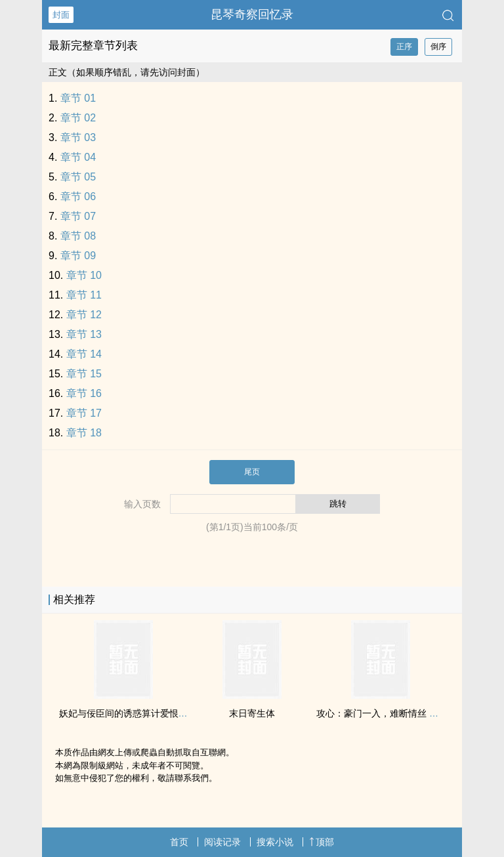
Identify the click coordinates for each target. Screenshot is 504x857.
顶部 (322, 842)
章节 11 (84, 295)
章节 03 (78, 137)
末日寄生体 (252, 713)
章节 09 (78, 256)
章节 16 (84, 393)
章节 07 (78, 216)
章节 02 (78, 118)
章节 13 (84, 334)
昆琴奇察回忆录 (252, 14)
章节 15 (84, 374)
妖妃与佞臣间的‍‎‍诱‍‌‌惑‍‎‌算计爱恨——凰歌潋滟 (146, 713)
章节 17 (84, 413)
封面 (61, 15)
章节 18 (84, 433)
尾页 (252, 472)
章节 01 (78, 98)
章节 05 (78, 177)
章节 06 (78, 197)
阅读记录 (222, 842)
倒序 (438, 47)
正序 (404, 47)
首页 (179, 842)
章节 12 (84, 315)
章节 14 (84, 354)
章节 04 (78, 157)
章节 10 (84, 275)
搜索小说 (275, 842)
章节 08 (78, 236)
